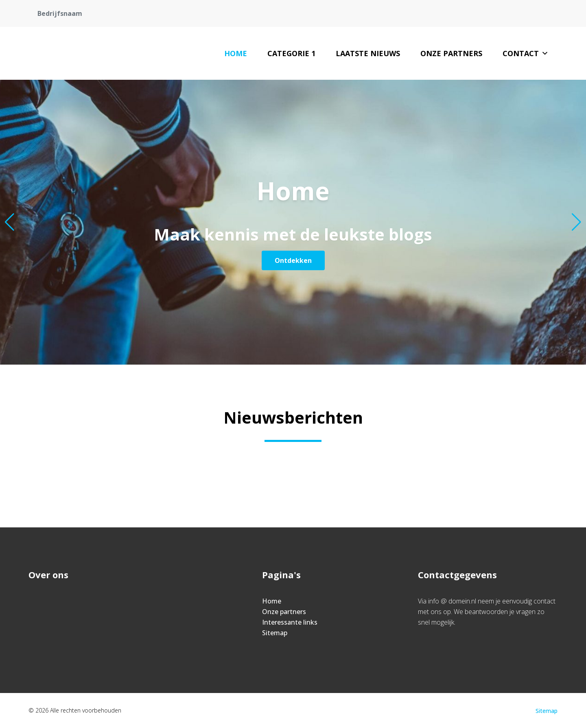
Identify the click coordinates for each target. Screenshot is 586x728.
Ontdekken (293, 260)
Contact (526, 53)
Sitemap (275, 633)
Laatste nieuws (368, 53)
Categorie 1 (291, 53)
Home (236, 53)
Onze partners (451, 53)
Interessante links (290, 622)
